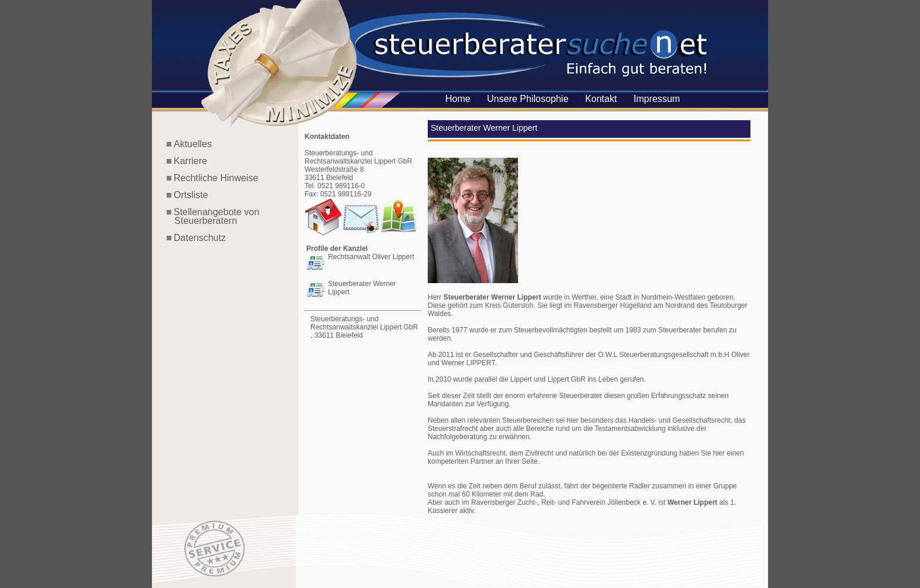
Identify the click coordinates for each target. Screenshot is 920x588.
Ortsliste (191, 195)
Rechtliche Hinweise (216, 178)
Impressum (657, 99)
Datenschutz (200, 238)
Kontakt (601, 99)
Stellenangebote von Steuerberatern (213, 216)
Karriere (190, 161)
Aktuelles (193, 144)
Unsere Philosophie (528, 99)
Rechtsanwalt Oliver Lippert (371, 257)
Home (458, 99)
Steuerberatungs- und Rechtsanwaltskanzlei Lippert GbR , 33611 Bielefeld (364, 327)
